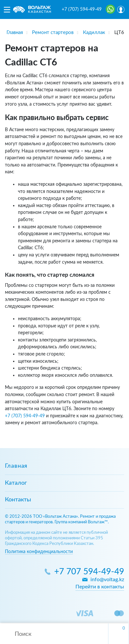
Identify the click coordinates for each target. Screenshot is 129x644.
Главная (16, 466)
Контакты (18, 500)
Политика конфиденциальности (39, 552)
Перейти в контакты (100, 587)
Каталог (16, 483)
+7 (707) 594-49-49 (82, 9)
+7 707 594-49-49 (89, 572)
